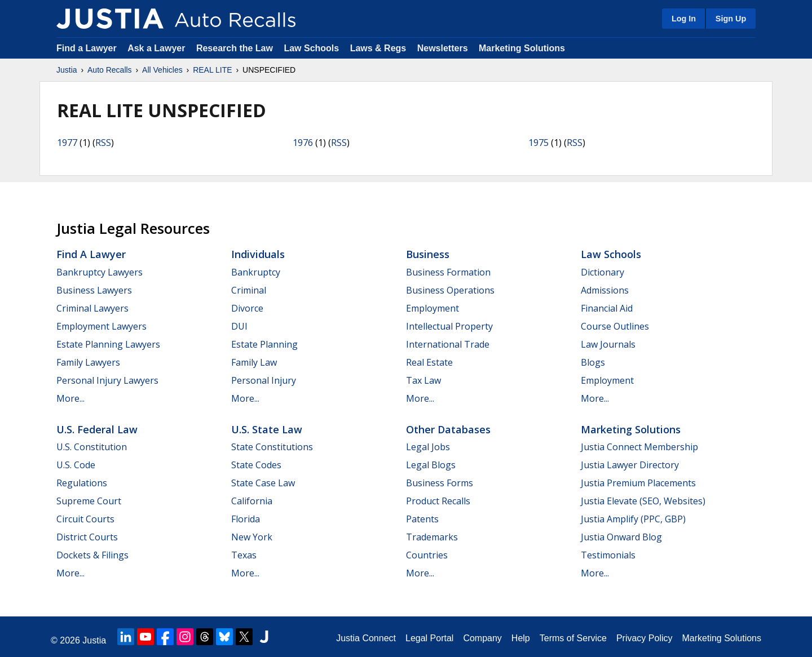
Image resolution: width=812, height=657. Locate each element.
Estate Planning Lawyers (108, 344)
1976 (303, 143)
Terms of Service (573, 638)
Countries (427, 555)
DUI (239, 326)
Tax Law (423, 380)
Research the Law (235, 48)
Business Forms (440, 483)
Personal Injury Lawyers (107, 380)
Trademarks (432, 537)
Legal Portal (429, 638)
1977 (67, 143)
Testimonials (608, 555)
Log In (684, 19)
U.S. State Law (267, 429)
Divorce (247, 308)
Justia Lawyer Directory (630, 465)
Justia (67, 70)
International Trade (448, 344)
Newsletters (443, 48)
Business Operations (450, 290)
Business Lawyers (94, 290)
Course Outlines (615, 326)
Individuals (258, 254)
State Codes (256, 465)
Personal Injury (264, 380)
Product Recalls (438, 501)
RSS (103, 143)
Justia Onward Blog (621, 537)
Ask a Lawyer (158, 48)
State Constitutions (272, 447)
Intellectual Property (449, 326)
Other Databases (448, 429)
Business (428, 254)
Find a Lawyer (87, 48)
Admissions (605, 290)
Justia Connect (366, 638)
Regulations (82, 483)
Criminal (249, 290)
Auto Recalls (110, 70)
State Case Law (263, 483)
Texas (244, 555)
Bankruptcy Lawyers (100, 272)
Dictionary (603, 272)
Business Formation (448, 272)
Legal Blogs (431, 465)
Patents (422, 519)
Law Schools (311, 48)
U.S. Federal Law (97, 429)
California (252, 501)
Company (482, 638)
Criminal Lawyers (92, 308)
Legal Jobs (428, 447)
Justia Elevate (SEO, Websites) (643, 501)
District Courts (87, 537)
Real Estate (429, 362)
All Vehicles (162, 70)
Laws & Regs (378, 48)
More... (70, 398)
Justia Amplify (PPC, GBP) (633, 519)
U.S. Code (76, 465)
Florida (246, 519)
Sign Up (731, 19)
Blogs (593, 362)
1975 (539, 143)
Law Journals (608, 344)
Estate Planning (264, 344)
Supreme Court (89, 501)
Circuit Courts (85, 519)
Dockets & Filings (92, 555)
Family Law (254, 362)
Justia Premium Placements (638, 483)
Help (521, 638)
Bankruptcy (256, 272)
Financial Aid (607, 308)
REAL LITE (213, 70)
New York (252, 537)
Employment (433, 308)
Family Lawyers (88, 362)
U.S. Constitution (92, 447)
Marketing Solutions (522, 48)
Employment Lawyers (101, 326)
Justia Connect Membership (639, 447)
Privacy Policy (645, 638)
